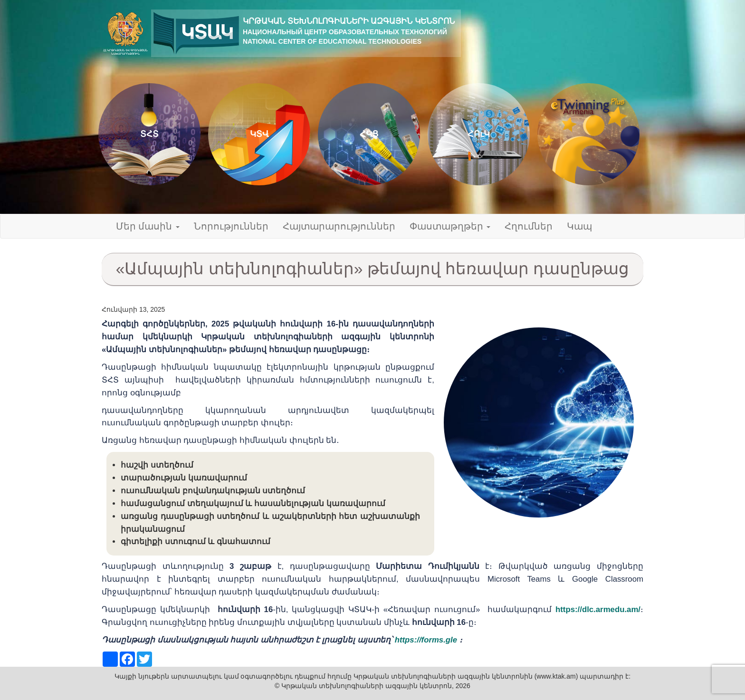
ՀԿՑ (369, 134)
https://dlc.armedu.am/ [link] (598, 609)
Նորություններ (231, 226)
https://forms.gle (426, 640)
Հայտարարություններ (339, 226)
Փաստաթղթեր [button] (450, 226)
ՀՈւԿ (479, 134)
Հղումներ (529, 226)
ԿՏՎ (259, 134)
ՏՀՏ (149, 134)
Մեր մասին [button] (148, 226)
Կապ (579, 226)
